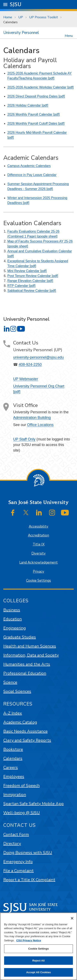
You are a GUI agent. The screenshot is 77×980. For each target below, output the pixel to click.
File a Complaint (18, 871)
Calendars (10, 22)
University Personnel (21, 33)
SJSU (16, 4)
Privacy (38, 572)
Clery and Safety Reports (27, 740)
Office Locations (40, 425)
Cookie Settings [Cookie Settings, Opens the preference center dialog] (38, 949)
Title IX (39, 544)
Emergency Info (18, 862)
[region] (38, 946)
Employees (14, 777)
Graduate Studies (20, 637)
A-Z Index (13, 713)
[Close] (72, 918)
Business (12, 610)
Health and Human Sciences (30, 646)
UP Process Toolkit (44, 17)
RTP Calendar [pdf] (21, 286)
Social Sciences (17, 691)
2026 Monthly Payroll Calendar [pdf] (33, 114)
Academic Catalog (20, 722)
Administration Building (32, 418)
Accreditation (38, 535)
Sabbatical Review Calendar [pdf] (32, 291)
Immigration (15, 795)
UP (21, 17)
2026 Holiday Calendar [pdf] (28, 105)
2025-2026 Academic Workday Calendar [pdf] (41, 87)
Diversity (38, 553)
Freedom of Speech (21, 786)
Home (8, 17)
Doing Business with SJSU (28, 853)
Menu (69, 35)
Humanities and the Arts (27, 664)
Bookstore (13, 749)
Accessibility (38, 526)
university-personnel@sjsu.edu (38, 357)
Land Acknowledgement (38, 562)
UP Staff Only (24, 439)
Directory (12, 844)
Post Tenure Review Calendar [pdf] (33, 276)
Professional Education (25, 673)
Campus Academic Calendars (29, 166)
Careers (11, 767)
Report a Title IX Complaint (29, 880)
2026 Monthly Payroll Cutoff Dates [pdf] (36, 123)
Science (10, 682)
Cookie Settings (38, 581)
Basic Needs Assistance (25, 731)
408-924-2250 (30, 365)
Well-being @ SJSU (22, 813)
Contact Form (16, 835)
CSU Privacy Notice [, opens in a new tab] (29, 940)
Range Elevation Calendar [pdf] (30, 281)
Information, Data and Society (31, 655)
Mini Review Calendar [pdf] (27, 271)
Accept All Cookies (39, 972)
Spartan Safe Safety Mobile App (33, 804)
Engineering (15, 628)
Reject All (38, 961)
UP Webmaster (26, 379)
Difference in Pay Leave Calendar (32, 175)
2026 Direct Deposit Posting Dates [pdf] (36, 96)
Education (13, 619)
